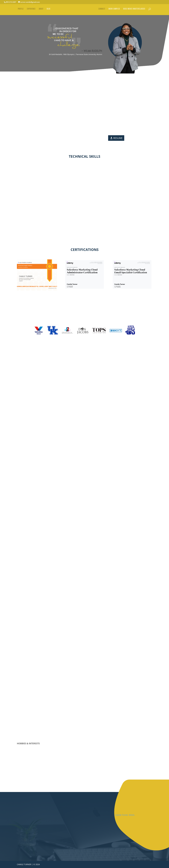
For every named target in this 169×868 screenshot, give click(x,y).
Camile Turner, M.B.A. (125, 815)
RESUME (118, 138)
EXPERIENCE (30, 10)
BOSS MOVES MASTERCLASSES (135, 10)
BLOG (48, 10)
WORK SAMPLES (115, 10)
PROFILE (20, 10)
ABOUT (40, 10)
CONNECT (103, 10)
